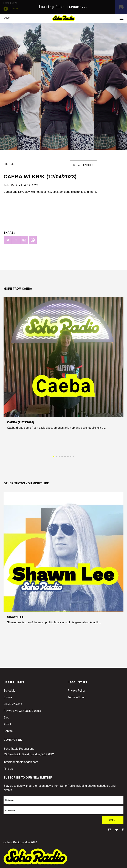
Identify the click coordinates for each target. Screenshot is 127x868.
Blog (6, 718)
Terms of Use (76, 697)
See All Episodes (83, 165)
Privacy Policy (77, 691)
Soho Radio (11, 185)
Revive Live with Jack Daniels (22, 711)
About (7, 724)
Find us (8, 769)
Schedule (9, 691)
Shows (8, 697)
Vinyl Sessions (13, 704)
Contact (8, 731)
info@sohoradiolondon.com (21, 762)
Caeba (9, 164)
